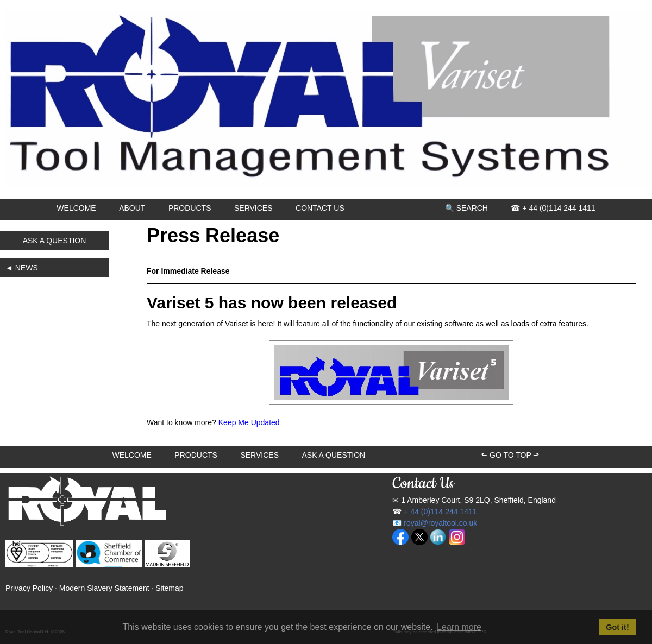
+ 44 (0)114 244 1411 (440, 512)
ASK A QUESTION (55, 241)
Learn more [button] (459, 627)
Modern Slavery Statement (104, 588)
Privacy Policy (29, 588)
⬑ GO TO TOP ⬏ (510, 455)
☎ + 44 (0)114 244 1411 (553, 208)
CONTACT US (320, 208)
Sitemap (169, 588)
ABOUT (132, 208)
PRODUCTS (190, 208)
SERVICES (253, 208)
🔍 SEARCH (466, 208)
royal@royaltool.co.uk (440, 523)
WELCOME (76, 208)
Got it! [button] (617, 627)
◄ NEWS (22, 268)
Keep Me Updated (249, 422)
